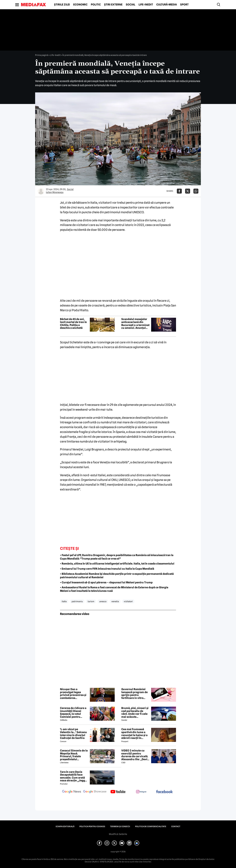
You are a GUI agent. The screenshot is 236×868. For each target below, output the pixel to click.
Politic (96, 5)
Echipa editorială (65, 827)
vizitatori (128, 601)
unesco (103, 601)
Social (131, 5)
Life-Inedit (146, 5)
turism (91, 601)
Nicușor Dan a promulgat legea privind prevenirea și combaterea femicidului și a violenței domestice (73, 694)
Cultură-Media (167, 5)
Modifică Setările (118, 834)
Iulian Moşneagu (55, 192)
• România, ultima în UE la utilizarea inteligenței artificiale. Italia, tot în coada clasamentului (117, 564)
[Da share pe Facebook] (179, 191)
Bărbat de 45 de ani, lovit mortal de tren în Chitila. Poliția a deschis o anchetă (73, 323)
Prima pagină (42, 55)
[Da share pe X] (188, 191)
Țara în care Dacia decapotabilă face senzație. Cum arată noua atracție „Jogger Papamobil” (74, 776)
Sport (184, 5)
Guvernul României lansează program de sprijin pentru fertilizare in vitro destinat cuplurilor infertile (134, 694)
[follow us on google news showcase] (95, 792)
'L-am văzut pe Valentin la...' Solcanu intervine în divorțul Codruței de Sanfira (73, 734)
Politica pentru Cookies (92, 827)
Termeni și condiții (120, 827)
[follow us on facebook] (164, 792)
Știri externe (113, 5)
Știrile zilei (62, 5)
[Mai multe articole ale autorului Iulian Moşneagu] (41, 191)
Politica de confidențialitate (151, 827)
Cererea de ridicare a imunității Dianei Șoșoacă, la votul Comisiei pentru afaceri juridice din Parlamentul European (73, 712)
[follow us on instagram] (141, 792)
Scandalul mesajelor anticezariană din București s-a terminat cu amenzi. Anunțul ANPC (135, 323)
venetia (115, 601)
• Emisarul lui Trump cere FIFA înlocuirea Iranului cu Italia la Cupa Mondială (107, 569)
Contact (176, 827)
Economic (80, 5)
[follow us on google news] (72, 792)
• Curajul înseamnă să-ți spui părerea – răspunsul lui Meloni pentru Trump (106, 582)
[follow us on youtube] (118, 792)
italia (64, 601)
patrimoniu (77, 601)
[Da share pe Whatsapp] (196, 191)
